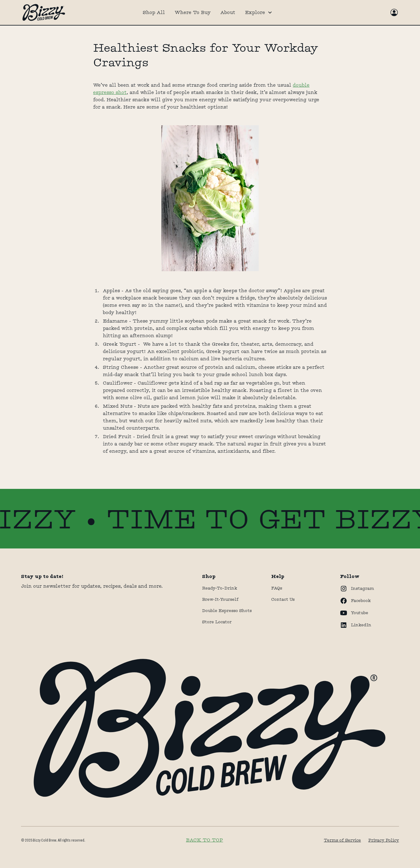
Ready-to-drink (220, 588)
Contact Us (283, 599)
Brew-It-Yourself (220, 599)
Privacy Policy (384, 840)
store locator (217, 622)
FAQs (277, 588)
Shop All (154, 12)
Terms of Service (342, 840)
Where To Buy (193, 12)
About (228, 12)
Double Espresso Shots (227, 610)
